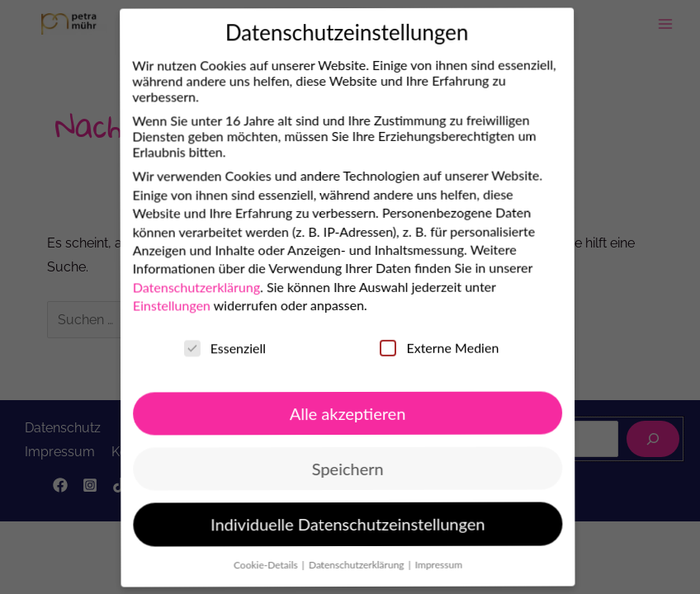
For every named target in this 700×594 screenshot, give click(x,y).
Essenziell (206, 349)
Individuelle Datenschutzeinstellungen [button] (331, 524)
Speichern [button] (330, 469)
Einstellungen (152, 308)
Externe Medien (420, 346)
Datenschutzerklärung (176, 289)
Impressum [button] (423, 563)
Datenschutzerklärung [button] (341, 564)
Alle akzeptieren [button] (329, 412)
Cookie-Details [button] (251, 565)
